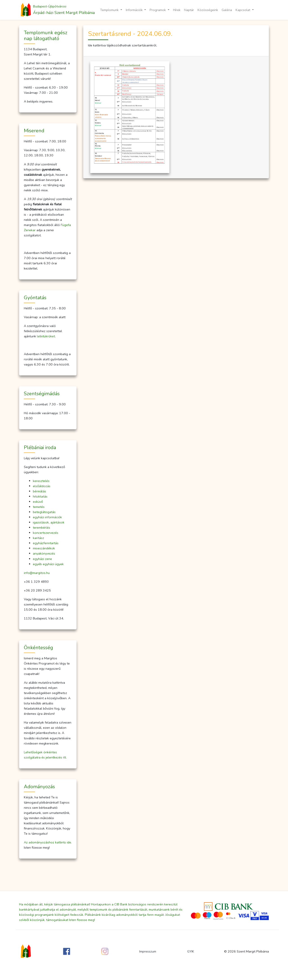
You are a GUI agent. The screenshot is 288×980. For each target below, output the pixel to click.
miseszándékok (44, 548)
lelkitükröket (46, 336)
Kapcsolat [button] (243, 10)
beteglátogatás (44, 512)
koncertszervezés (46, 533)
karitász (38, 538)
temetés (39, 507)
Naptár (189, 10)
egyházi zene (42, 559)
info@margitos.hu (37, 573)
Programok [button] (158, 10)
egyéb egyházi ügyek (48, 564)
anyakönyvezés (44, 553)
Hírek (177, 10)
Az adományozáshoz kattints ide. (48, 842)
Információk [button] (135, 10)
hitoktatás (40, 496)
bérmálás (39, 491)
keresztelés (41, 481)
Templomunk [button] (110, 10)
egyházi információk (47, 517)
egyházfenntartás (46, 543)
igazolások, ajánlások (49, 522)
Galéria (227, 10)
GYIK (191, 951)
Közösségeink (208, 10)
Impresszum (148, 951)
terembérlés (42, 528)
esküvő (38, 502)
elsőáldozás (42, 486)
